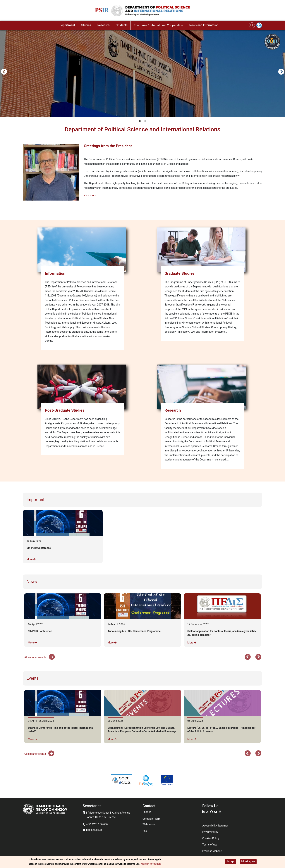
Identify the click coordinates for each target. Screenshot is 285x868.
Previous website (212, 851)
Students (122, 25)
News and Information (204, 25)
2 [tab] (145, 121)
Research (103, 25)
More (31, 559)
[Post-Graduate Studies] (83, 386)
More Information (151, 864)
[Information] (83, 249)
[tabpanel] (142, 72)
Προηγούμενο (4, 72)
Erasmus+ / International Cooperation (158, 25)
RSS (145, 831)
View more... (91, 195)
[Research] (202, 386)
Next (281, 72)
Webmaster (149, 824)
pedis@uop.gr (94, 830)
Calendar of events (35, 754)
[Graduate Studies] (202, 249)
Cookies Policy (211, 838)
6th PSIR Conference (39, 548)
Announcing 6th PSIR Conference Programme (134, 631)
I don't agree (248, 861)
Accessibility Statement (216, 826)
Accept (231, 861)
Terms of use (210, 845)
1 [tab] (140, 121)
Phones (147, 812)
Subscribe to (24, 209)
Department (67, 25)
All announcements (36, 657)
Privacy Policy (210, 832)
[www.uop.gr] (53, 809)
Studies (86, 25)
